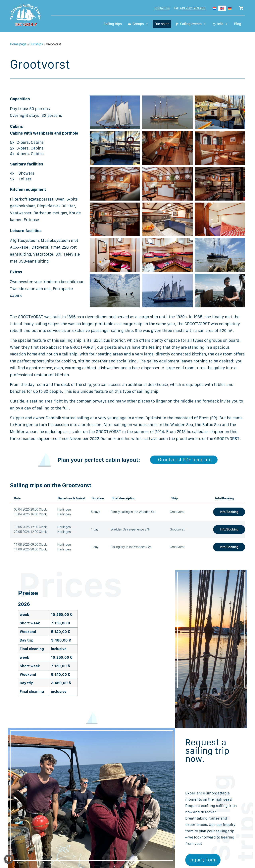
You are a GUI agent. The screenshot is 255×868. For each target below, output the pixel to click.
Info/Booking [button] (229, 512)
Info (223, 24)
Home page (18, 44)
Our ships (162, 24)
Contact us (162, 8)
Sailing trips (113, 24)
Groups (140, 24)
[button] (9, 859)
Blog (238, 24)
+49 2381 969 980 (192, 8)
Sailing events (193, 24)
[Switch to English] (222, 8)
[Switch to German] (230, 8)
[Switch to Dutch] (215, 8)
